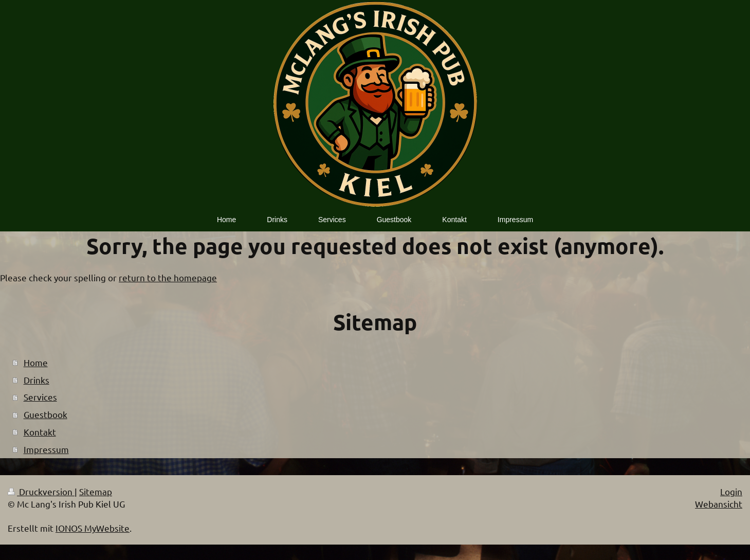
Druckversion (41, 491)
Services (40, 397)
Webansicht (719, 504)
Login (731, 491)
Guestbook (45, 414)
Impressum (46, 449)
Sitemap (96, 491)
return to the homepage (168, 277)
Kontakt (40, 432)
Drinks (36, 380)
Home (36, 362)
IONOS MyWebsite (93, 528)
